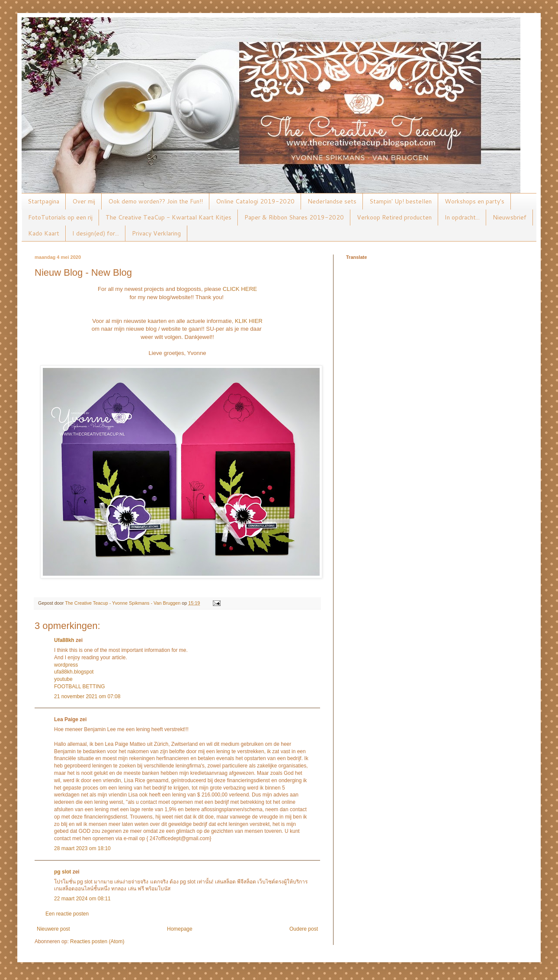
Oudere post (304, 929)
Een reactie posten (67, 914)
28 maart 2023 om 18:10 (82, 848)
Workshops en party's (475, 201)
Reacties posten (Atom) (97, 941)
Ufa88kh (64, 640)
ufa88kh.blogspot (74, 672)
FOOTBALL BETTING (80, 687)
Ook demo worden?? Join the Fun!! (156, 201)
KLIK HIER (249, 321)
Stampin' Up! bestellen (401, 201)
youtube (63, 679)
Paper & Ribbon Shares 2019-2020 (294, 217)
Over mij (84, 201)
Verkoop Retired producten (394, 217)
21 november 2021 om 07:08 (87, 696)
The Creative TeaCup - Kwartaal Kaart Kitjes (168, 217)
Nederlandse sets (332, 201)
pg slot (63, 872)
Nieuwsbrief (510, 217)
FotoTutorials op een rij (60, 217)
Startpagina (43, 201)
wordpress (66, 665)
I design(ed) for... (96, 233)
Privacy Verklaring (156, 233)
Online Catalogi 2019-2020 (255, 201)
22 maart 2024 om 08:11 (82, 899)
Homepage (180, 929)
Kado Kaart (44, 233)
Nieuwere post (53, 929)
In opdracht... (462, 217)
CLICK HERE (240, 289)
